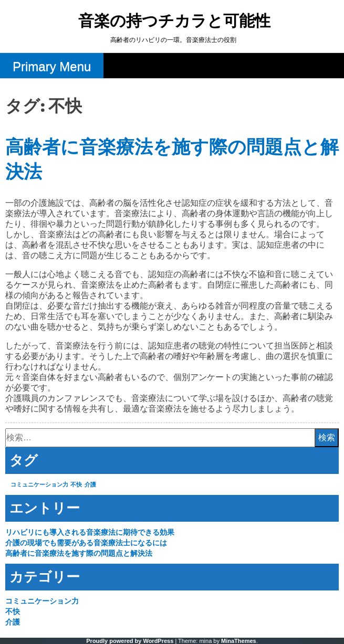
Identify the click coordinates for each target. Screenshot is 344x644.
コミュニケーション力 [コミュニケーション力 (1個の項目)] (39, 484)
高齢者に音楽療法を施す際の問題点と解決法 (79, 553)
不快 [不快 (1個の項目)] (76, 484)
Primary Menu (52, 66)
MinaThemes (239, 641)
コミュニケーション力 (42, 601)
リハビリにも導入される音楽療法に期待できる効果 (90, 532)
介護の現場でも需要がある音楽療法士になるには (86, 543)
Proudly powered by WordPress (130, 641)
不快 (13, 611)
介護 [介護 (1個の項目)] (90, 484)
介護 (13, 622)
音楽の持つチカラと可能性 (174, 22)
